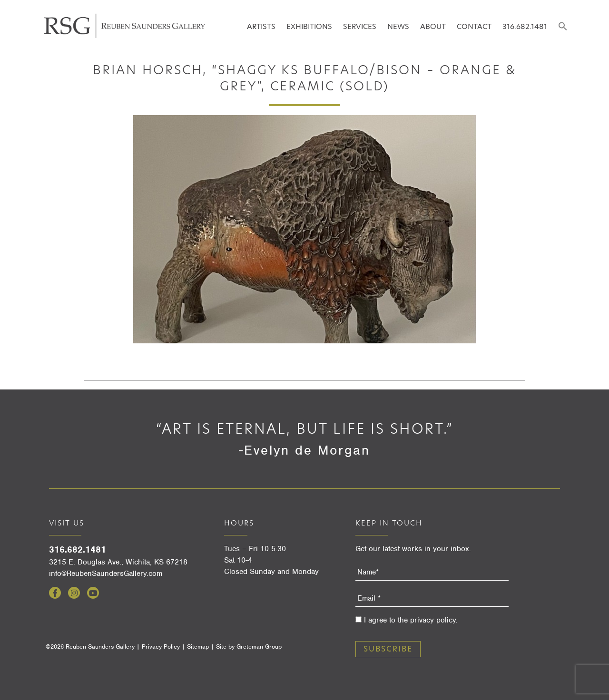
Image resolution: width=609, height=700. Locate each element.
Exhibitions (309, 26)
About (433, 26)
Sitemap (198, 647)
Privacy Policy (161, 647)
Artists (261, 26)
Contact (474, 26)
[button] (563, 27)
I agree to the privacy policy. (411, 620)
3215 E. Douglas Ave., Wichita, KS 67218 (118, 562)
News (398, 26)
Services (360, 26)
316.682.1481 (525, 26)
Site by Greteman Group (249, 647)
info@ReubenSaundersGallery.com (106, 574)
